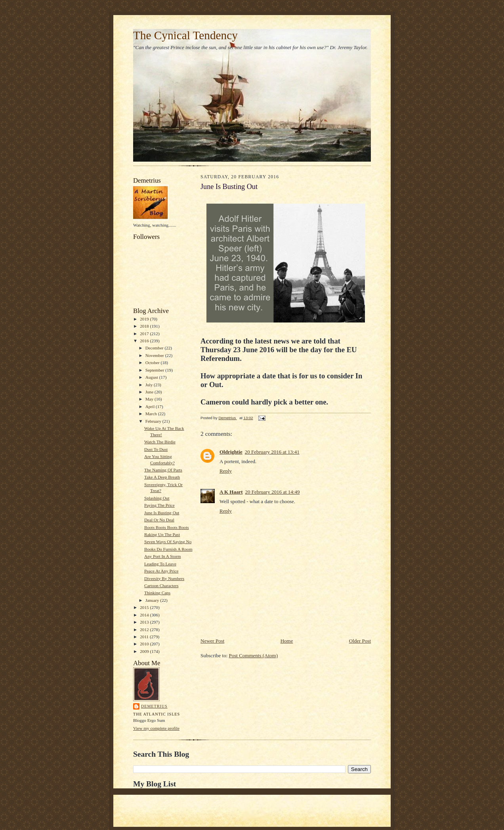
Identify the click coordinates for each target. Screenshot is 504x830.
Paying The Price (159, 505)
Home (287, 641)
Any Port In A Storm (163, 556)
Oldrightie (231, 452)
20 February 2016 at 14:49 (273, 492)
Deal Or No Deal (159, 520)
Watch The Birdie (160, 442)
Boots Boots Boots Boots (167, 527)
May (150, 399)
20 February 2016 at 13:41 (272, 452)
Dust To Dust (156, 449)
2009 (145, 651)
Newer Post (212, 641)
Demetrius (154, 706)
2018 (145, 326)
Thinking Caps (157, 593)
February (154, 421)
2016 (145, 341)
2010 (145, 644)
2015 (145, 607)
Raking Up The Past (162, 534)
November (155, 355)
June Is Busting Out (162, 513)
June (150, 392)
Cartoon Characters (161, 586)
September (156, 370)
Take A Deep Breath (162, 477)
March (152, 414)
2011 (145, 637)
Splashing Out (157, 498)
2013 (145, 622)
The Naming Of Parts (163, 470)
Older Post (360, 641)
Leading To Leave (160, 564)
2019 (145, 319)
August (152, 377)
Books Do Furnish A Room (168, 549)
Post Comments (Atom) (254, 655)
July (150, 385)
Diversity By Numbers (164, 578)
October (153, 363)
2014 (145, 615)
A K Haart (231, 492)
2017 (145, 334)
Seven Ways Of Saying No (168, 542)
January (153, 600)
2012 (145, 630)
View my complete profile (156, 728)
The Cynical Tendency (185, 35)
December (155, 348)
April (151, 406)
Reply (226, 471)
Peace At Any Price (161, 571)
